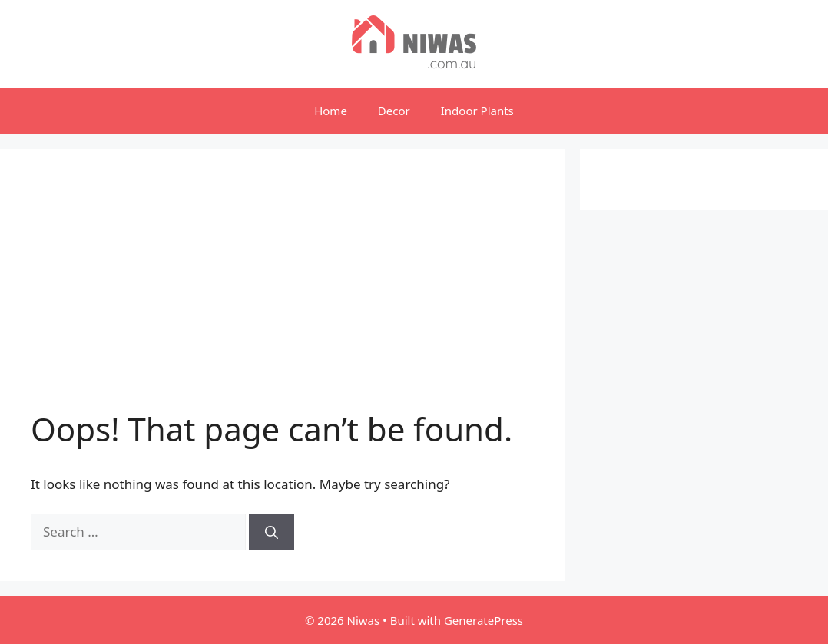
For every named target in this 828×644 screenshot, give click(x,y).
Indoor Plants (477, 111)
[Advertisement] (282, 295)
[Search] (272, 532)
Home (331, 111)
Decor (394, 111)
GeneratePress (484, 620)
